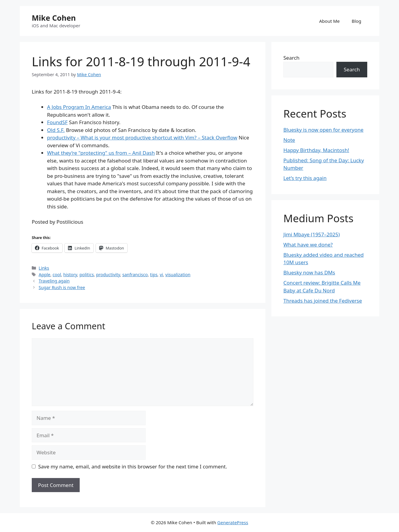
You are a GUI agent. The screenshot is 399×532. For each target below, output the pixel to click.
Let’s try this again (305, 178)
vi (161, 275)
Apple (44, 275)
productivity (108, 275)
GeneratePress (233, 522)
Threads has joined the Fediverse (323, 301)
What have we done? (308, 245)
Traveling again (54, 281)
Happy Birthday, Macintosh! (316, 150)
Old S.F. (56, 130)
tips (154, 275)
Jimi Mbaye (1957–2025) (312, 234)
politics (87, 275)
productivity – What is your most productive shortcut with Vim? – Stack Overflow (142, 137)
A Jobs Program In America (79, 107)
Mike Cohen (54, 18)
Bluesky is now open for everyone (323, 130)
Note (289, 140)
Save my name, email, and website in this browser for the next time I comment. (133, 466)
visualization (178, 275)
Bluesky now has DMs (309, 272)
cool (57, 275)
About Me (330, 21)
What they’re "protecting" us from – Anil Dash (101, 153)
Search (291, 58)
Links (44, 268)
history (70, 275)
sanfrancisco (135, 275)
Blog (356, 21)
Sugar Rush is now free (62, 287)
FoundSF (57, 122)
